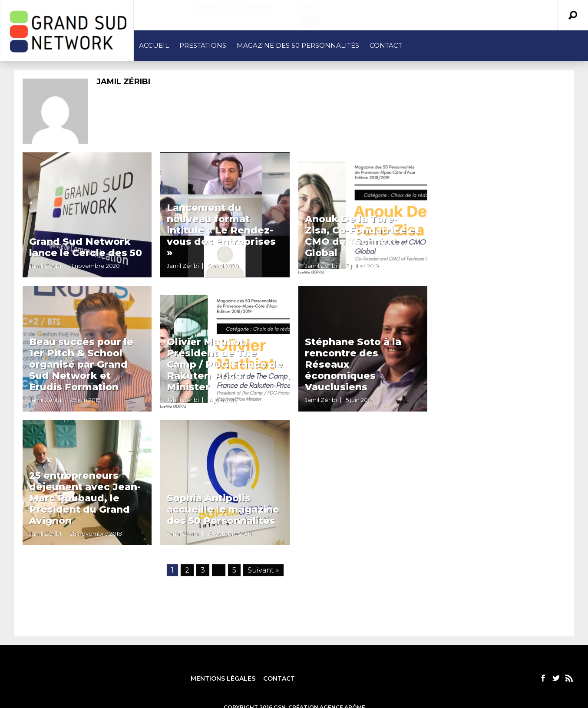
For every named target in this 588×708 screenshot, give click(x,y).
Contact (386, 45)
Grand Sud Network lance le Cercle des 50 (86, 247)
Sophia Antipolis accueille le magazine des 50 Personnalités (223, 509)
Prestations (203, 45)
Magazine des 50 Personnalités (298, 45)
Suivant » (263, 570)
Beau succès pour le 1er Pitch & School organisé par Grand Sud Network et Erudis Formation (81, 364)
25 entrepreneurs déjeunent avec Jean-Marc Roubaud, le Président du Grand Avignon (85, 498)
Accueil (154, 45)
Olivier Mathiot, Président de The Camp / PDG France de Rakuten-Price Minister (225, 364)
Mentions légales (223, 678)
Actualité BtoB (164, 7)
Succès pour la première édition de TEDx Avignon (234, 10)
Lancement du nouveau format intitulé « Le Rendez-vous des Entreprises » (221, 230)
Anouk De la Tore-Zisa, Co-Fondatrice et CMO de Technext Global (362, 236)
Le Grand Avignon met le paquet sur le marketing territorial (442, 13)
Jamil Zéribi (45, 266)
